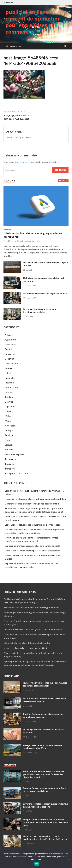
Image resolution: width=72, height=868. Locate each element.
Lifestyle (9, 402)
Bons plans (10, 354)
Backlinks (8, 599)
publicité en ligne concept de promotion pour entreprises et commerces (33, 22)
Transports (10, 469)
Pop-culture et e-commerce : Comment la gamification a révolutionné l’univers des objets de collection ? (43, 774)
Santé (8, 440)
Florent (20, 241)
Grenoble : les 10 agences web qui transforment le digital (40, 311)
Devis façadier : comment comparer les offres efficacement (33, 551)
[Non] (69, 859)
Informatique (11, 387)
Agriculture (10, 340)
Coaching (9, 359)
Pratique (9, 430)
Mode (8, 421)
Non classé (10, 426)
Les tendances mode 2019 (35, 648)
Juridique (9, 397)
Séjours (8, 445)
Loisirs (8, 411)
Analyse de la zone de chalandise (46, 629)
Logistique (10, 406)
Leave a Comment (32, 241)
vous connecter (22, 162)
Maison (9, 416)
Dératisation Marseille (14, 629)
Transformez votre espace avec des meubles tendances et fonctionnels (45, 684)
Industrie (9, 383)
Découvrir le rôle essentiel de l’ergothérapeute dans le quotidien (35, 499)
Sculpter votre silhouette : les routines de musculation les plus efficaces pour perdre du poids (45, 822)
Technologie (11, 459)
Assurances (10, 344)
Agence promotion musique (17, 661)
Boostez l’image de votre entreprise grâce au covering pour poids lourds (45, 790)
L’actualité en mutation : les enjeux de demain (45, 293)
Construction (11, 363)
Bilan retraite (10, 653)
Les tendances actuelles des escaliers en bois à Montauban (33, 525)
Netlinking (9, 613)
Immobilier (10, 378)
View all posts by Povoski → (19, 137)
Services (9, 449)
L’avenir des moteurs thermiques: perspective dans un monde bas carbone (46, 805)
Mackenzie (9, 643)
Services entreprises (14, 454)
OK (37, 864)
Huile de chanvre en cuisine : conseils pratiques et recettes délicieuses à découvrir (45, 838)
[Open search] (65, 46)
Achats (8, 335)
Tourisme (9, 464)
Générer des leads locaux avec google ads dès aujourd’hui (32, 504)
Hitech (8, 373)
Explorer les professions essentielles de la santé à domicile (32, 546)
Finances (9, 368)
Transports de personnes (17, 473)
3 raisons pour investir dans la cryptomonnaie (37, 607)
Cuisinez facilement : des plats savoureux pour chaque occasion (43, 715)
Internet (7, 229)
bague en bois (10, 648)
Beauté (8, 349)
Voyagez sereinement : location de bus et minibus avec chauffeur (43, 747)
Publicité (9, 435)
